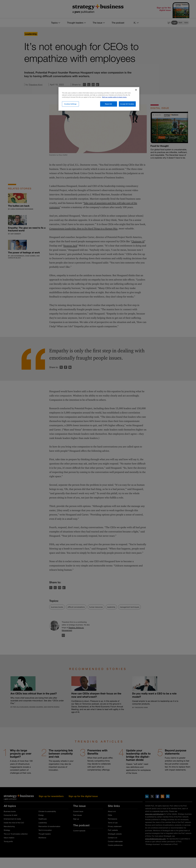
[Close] (136, 90)
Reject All (108, 104)
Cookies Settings (70, 104)
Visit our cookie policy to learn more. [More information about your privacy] (114, 97)
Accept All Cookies (127, 104)
